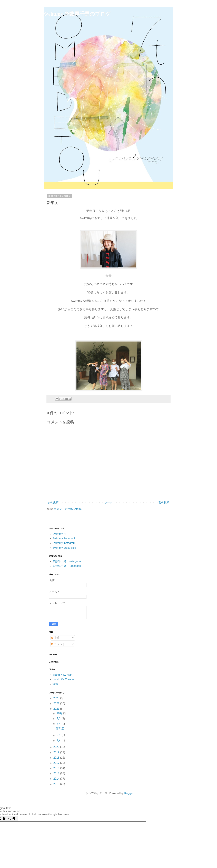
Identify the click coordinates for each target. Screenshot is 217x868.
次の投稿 (53, 502)
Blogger (129, 793)
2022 (57, 703)
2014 (57, 779)
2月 (59, 735)
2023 (57, 698)
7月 (59, 719)
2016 (57, 768)
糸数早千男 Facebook (67, 566)
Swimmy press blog (64, 548)
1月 (59, 740)
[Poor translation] (12, 819)
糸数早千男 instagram (67, 561)
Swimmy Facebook (64, 538)
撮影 (55, 684)
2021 (57, 709)
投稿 (55, 638)
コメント (58, 644)
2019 (57, 752)
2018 (57, 758)
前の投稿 (164, 502)
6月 (59, 724)
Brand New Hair (62, 675)
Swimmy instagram (64, 543)
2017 (57, 763)
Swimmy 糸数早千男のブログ (77, 14)
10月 (60, 713)
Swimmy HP (60, 534)
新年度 (60, 728)
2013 (57, 784)
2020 (57, 747)
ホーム (108, 502)
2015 (57, 773)
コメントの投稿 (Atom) (68, 509)
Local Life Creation (64, 679)
